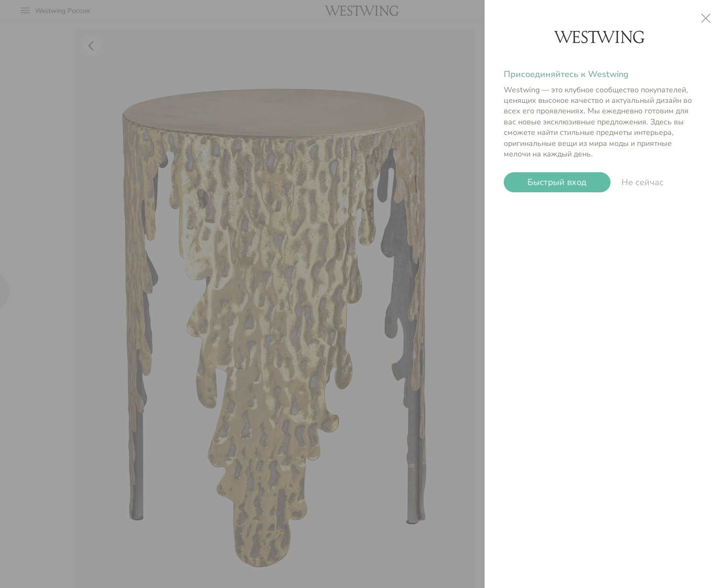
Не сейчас (643, 182)
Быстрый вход (557, 182)
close (706, 18)
